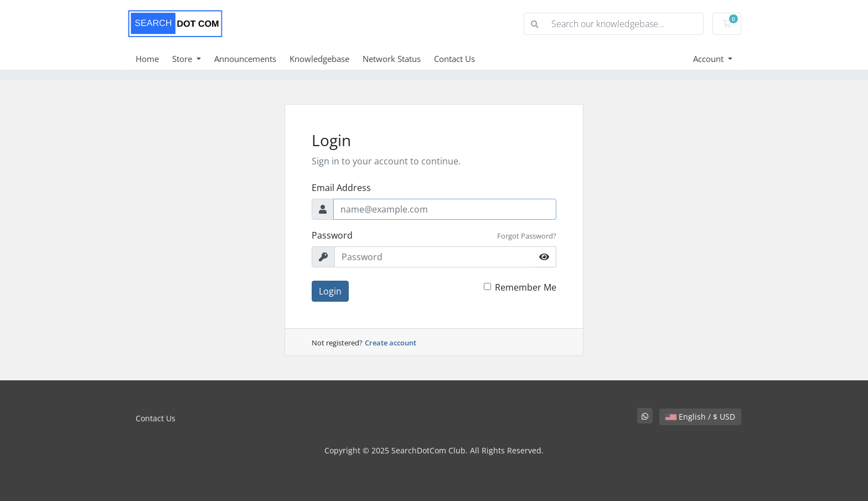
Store (183, 59)
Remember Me (526, 287)
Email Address (341, 188)
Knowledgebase (319, 59)
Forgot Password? (527, 236)
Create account (391, 343)
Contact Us (454, 59)
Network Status (392, 59)
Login (330, 291)
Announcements (245, 59)
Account (709, 59)
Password (332, 235)
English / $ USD (700, 417)
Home (147, 59)
